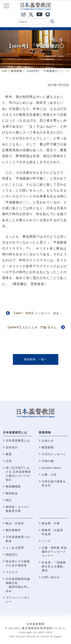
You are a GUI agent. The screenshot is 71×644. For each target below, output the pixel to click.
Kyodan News (51, 468)
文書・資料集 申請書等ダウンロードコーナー (54, 552)
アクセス (12, 572)
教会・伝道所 (15, 523)
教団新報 (30, 359)
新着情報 (45, 432)
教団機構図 (13, 486)
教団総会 (12, 493)
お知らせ (48, 441)
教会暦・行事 (51, 523)
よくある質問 (15, 548)
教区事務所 (13, 530)
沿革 (9, 461)
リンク (46, 541)
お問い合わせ (51, 577)
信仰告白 (12, 447)
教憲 (9, 454)
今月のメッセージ (54, 454)
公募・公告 (49, 475)
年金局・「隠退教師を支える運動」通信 (54, 566)
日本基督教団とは (15, 432)
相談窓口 (12, 554)
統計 (9, 500)
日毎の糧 (48, 461)
